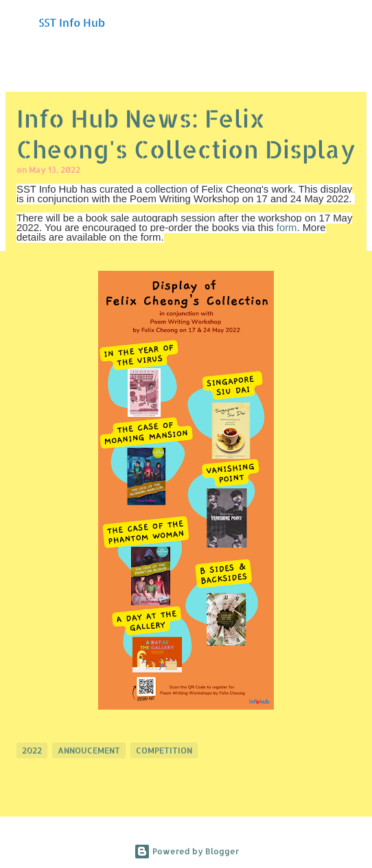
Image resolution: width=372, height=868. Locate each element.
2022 (32, 750)
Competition (164, 750)
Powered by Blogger (186, 851)
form (287, 228)
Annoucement (89, 750)
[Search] (353, 22)
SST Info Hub (72, 22)
